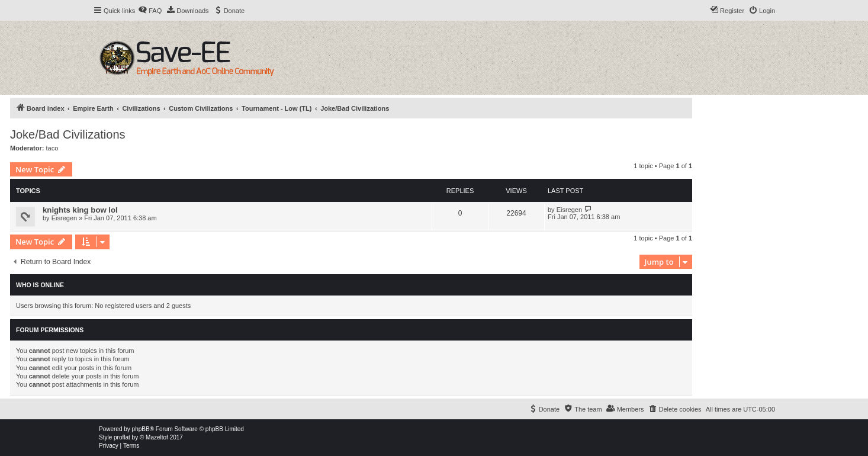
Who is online (40, 285)
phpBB (141, 429)
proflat (122, 437)
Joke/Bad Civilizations (68, 134)
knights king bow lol (80, 210)
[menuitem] (150, 11)
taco (52, 148)
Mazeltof (157, 437)
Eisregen (64, 218)
